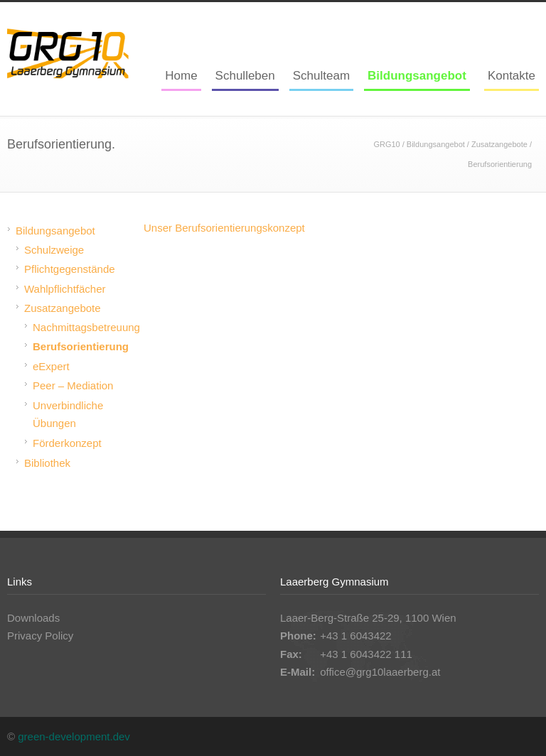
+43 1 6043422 (356, 636)
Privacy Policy (40, 636)
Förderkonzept (67, 443)
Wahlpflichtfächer (65, 289)
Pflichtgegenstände (70, 269)
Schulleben (245, 76)
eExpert (51, 366)
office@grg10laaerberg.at (380, 672)
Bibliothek (47, 463)
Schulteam (321, 76)
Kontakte (512, 76)
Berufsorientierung (81, 346)
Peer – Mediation (73, 385)
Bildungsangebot (417, 76)
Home (181, 76)
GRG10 (386, 144)
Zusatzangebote (499, 144)
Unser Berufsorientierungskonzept (224, 228)
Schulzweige (54, 250)
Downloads (33, 618)
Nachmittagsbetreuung (86, 327)
